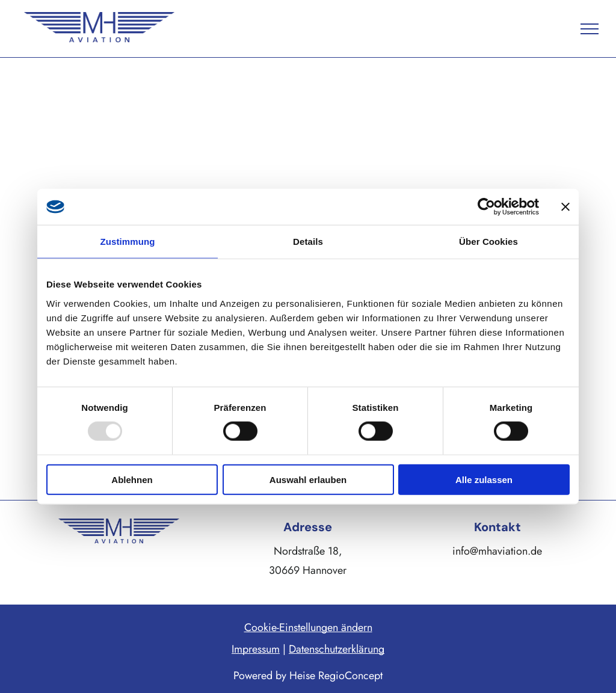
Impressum (256, 649)
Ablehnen (132, 479)
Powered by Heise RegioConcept (308, 676)
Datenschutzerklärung (337, 649)
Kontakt (497, 527)
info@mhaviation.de (497, 551)
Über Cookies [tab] (488, 242)
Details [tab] (308, 242)
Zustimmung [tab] (128, 242)
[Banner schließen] (565, 207)
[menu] (590, 29)
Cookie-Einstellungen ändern (308, 627)
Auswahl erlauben (308, 479)
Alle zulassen (484, 479)
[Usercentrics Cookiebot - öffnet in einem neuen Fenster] (486, 207)
